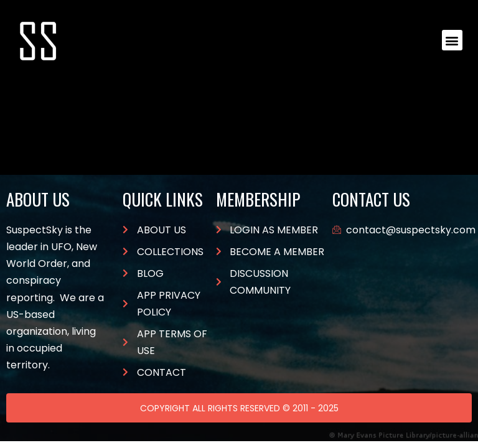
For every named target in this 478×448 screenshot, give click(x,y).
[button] (452, 40)
